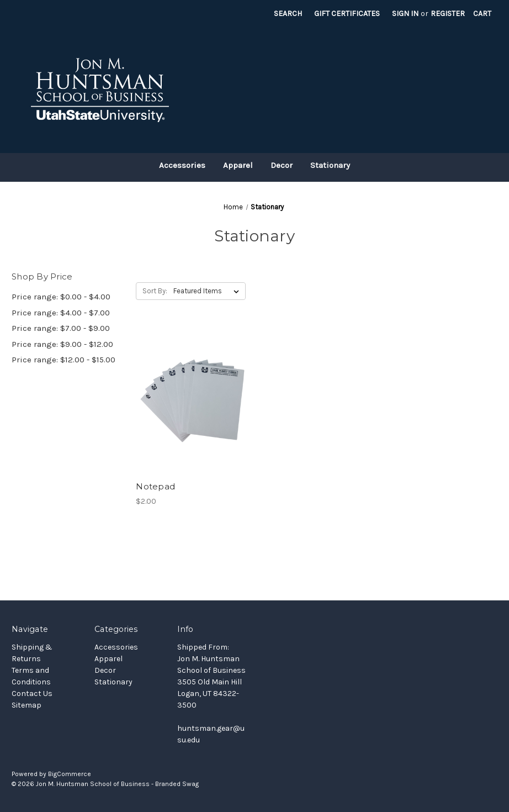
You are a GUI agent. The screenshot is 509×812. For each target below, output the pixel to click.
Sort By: (155, 291)
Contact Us (32, 694)
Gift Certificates (347, 14)
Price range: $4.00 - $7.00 (61, 313)
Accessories (182, 165)
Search (288, 14)
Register (448, 14)
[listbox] (208, 291)
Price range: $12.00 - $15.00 (63, 360)
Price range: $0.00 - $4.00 (61, 297)
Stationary (330, 165)
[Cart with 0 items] (482, 14)
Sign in (405, 14)
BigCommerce (70, 774)
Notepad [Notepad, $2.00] (155, 486)
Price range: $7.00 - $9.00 (61, 328)
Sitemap (26, 705)
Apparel (238, 165)
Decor (282, 165)
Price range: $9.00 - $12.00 (62, 344)
